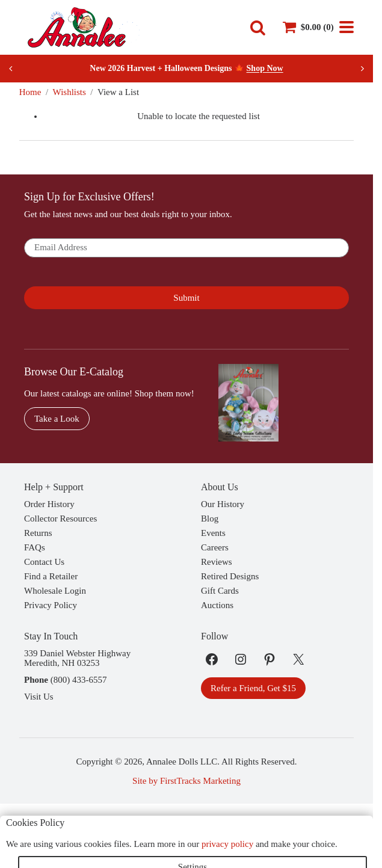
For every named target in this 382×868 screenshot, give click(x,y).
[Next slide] (362, 69)
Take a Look (57, 419)
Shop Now (265, 68)
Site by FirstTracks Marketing (186, 781)
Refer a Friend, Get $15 (253, 688)
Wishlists (69, 92)
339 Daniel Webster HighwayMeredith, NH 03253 (77, 658)
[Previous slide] (11, 69)
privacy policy (227, 844)
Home (30, 92)
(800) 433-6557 (79, 680)
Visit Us (39, 697)
